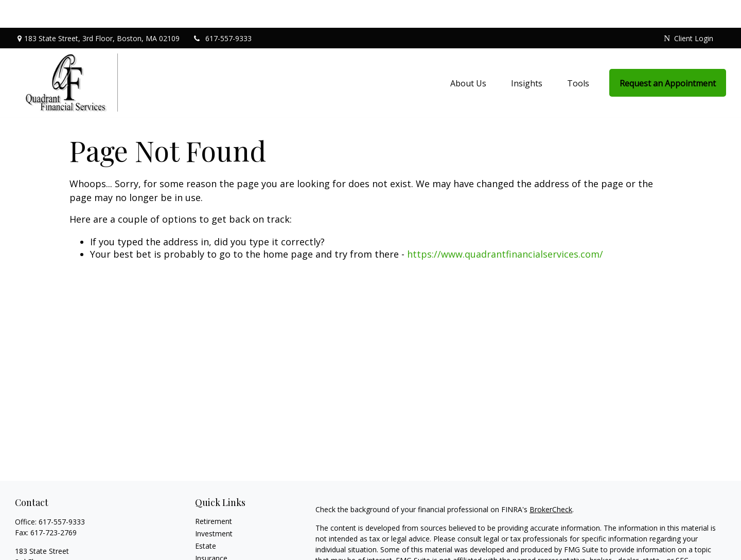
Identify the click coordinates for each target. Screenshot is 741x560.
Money (207, 555)
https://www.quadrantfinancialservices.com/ (505, 226)
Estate (206, 518)
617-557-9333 (222, 11)
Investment (214, 506)
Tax (201, 543)
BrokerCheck (551, 482)
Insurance (211, 530)
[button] (468, 55)
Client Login (689, 11)
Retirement (214, 493)
